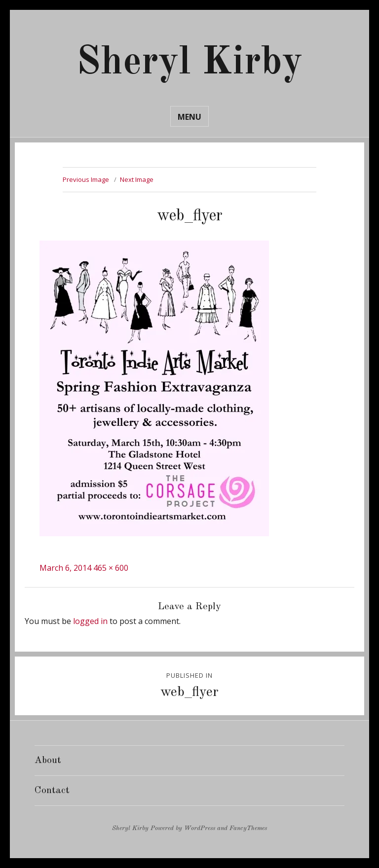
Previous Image (86, 179)
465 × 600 (111, 568)
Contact (52, 791)
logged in (90, 621)
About (48, 761)
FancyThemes (248, 828)
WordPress (200, 828)
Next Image (137, 179)
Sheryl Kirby (189, 63)
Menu (189, 117)
